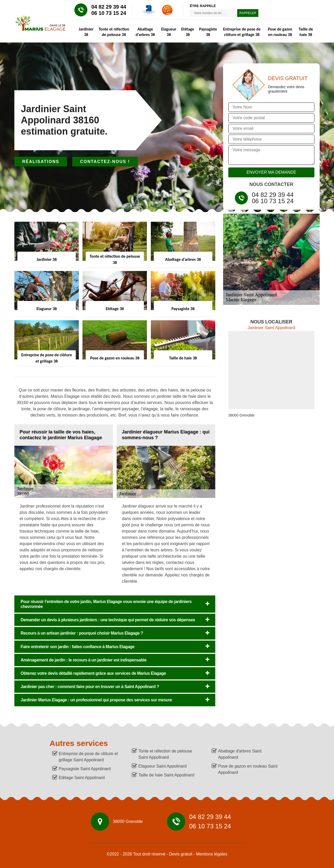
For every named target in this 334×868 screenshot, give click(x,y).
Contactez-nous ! (105, 162)
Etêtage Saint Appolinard (82, 778)
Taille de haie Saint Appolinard (166, 775)
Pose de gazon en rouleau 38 (280, 32)
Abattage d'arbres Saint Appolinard (240, 754)
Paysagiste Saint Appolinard (85, 769)
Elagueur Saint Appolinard (162, 766)
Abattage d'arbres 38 (145, 32)
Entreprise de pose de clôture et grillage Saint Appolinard (88, 757)
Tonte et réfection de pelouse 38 (114, 32)
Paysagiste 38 (208, 32)
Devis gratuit (181, 854)
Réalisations (41, 162)
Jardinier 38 (86, 32)
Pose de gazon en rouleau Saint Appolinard (248, 769)
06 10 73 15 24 (109, 13)
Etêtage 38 (188, 32)
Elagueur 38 (169, 32)
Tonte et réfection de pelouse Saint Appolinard (165, 754)
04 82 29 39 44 (109, 7)
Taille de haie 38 (306, 32)
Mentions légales (212, 854)
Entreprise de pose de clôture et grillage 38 (242, 32)
